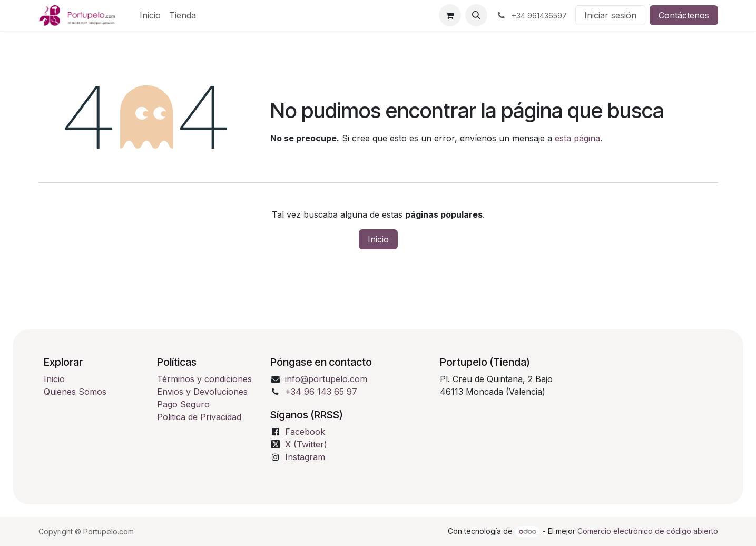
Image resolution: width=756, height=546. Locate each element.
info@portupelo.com (326, 379)
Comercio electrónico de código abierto (648, 531)
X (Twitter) (306, 444)
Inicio (378, 239)
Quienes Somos (75, 392)
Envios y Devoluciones (202, 392)
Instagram (305, 457)
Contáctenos (684, 15)
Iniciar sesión (610, 15)
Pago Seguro (183, 404)
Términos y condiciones (206, 379)
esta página (577, 138)
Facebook (305, 432)
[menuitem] (150, 15)
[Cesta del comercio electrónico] (450, 15)
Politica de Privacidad (199, 417)
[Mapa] (576, 433)
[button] (476, 15)
